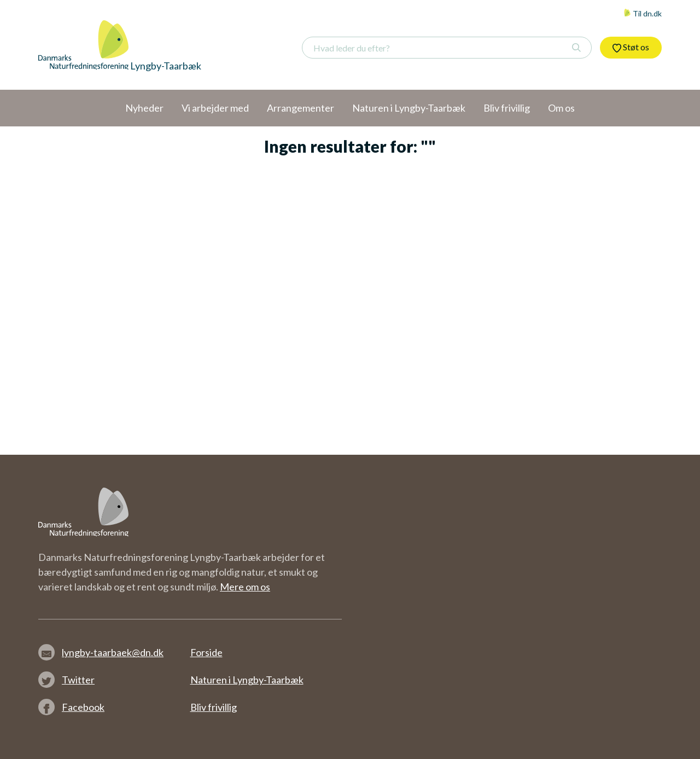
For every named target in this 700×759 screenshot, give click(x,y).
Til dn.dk (643, 13)
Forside (206, 652)
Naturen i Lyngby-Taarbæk (247, 680)
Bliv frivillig (214, 707)
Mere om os (245, 587)
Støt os (631, 47)
